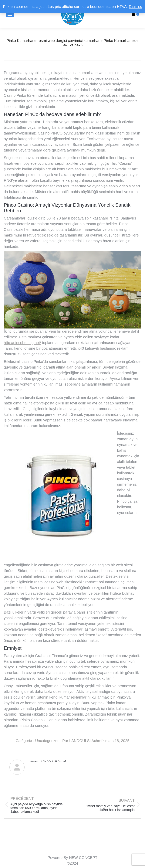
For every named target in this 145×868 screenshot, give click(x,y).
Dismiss (135, 7)
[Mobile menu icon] (10, 14)
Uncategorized (47, 741)
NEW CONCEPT (83, 858)
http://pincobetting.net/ (22, 343)
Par (82, 741)
